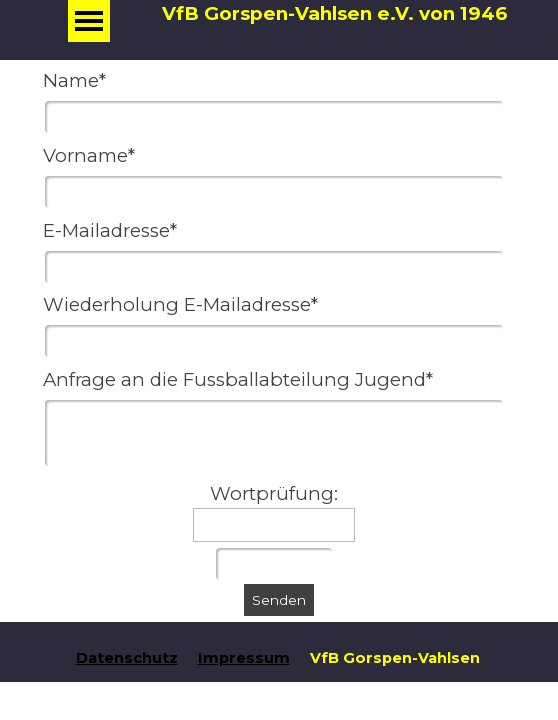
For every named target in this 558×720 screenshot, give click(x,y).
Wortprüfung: (274, 493)
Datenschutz (127, 658)
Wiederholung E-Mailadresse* (180, 304)
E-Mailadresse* (110, 230)
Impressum (244, 658)
